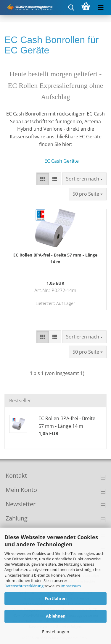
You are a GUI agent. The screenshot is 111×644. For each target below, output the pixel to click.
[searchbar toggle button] (71, 7)
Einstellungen (56, 632)
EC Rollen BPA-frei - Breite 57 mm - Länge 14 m (55, 258)
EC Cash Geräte (62, 161)
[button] (43, 179)
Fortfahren (56, 598)
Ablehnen (56, 616)
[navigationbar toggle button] (101, 7)
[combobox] (84, 179)
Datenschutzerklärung (24, 586)
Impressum (71, 586)
